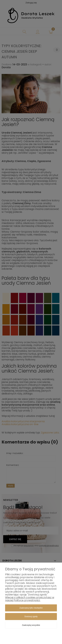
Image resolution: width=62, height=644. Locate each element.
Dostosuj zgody (31, 617)
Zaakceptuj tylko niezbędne (31, 608)
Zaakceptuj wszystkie (31, 625)
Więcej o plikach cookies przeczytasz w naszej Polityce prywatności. (30, 599)
